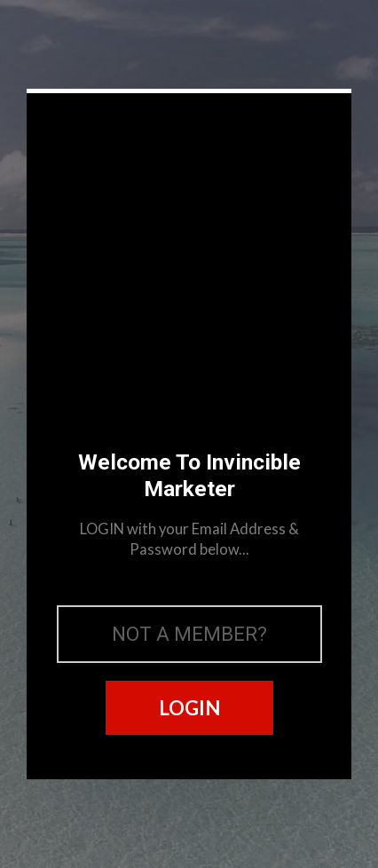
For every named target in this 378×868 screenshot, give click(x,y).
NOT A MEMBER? (189, 634)
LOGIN (189, 708)
